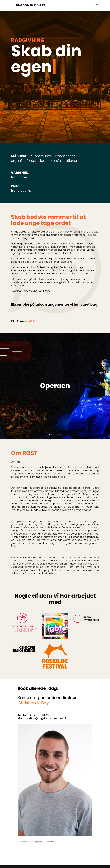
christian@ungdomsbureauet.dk (45, 718)
